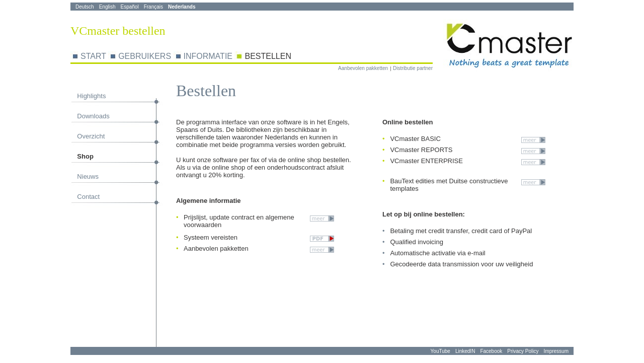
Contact (88, 197)
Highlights (91, 96)
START (93, 56)
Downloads (93, 116)
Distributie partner (413, 68)
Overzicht (91, 136)
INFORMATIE (208, 56)
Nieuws (88, 176)
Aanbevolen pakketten (363, 68)
